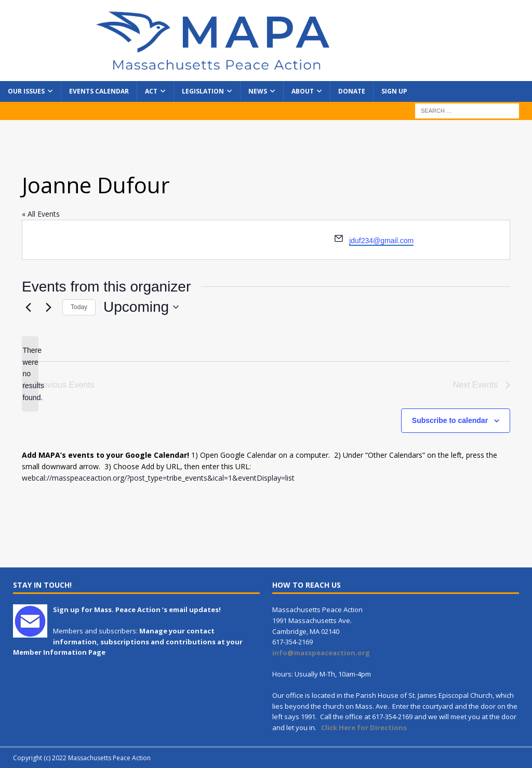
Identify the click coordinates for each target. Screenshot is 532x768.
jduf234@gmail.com (381, 241)
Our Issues (26, 91)
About (303, 91)
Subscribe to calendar (450, 420)
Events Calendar (99, 91)
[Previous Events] (28, 307)
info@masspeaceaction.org (321, 653)
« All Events (41, 214)
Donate (352, 91)
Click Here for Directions (364, 727)
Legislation (203, 91)
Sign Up (394, 91)
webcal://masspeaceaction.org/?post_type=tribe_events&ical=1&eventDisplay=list (158, 478)
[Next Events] (48, 307)
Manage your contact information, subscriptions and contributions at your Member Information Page (128, 642)
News (258, 91)
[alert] (30, 374)
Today (79, 307)
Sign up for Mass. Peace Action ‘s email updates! (137, 610)
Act (151, 91)
